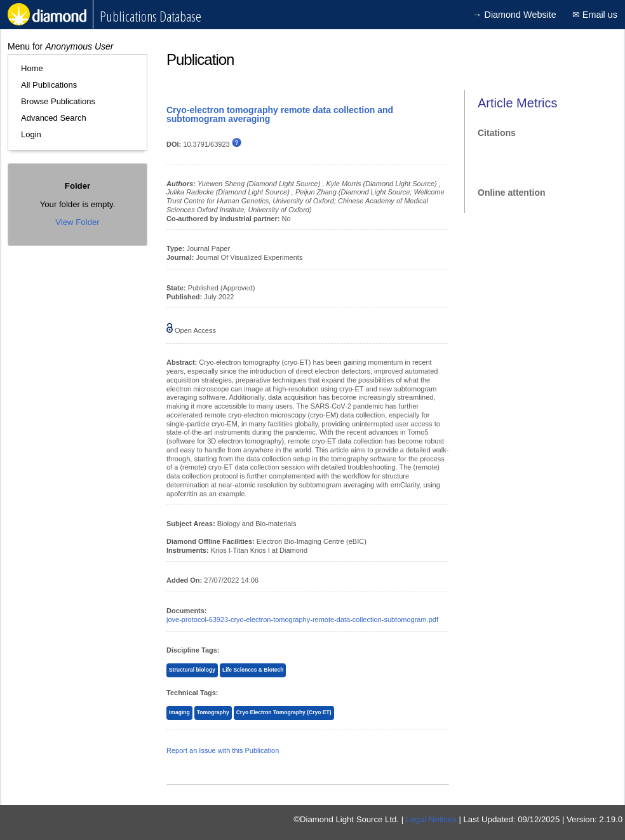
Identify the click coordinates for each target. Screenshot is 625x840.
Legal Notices (431, 819)
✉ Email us (595, 15)
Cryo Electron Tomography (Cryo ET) (284, 712)
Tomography (213, 712)
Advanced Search (54, 118)
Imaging (179, 712)
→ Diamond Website (514, 15)
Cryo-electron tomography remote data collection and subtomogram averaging (280, 114)
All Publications (49, 85)
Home (32, 68)
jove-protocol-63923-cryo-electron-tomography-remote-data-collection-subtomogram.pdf (302, 620)
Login (31, 134)
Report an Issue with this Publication (223, 750)
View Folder (77, 222)
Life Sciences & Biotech (253, 670)
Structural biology (192, 670)
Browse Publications (58, 101)
